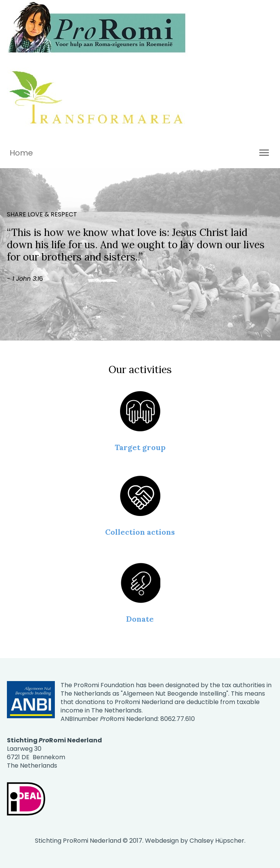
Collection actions (140, 532)
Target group (140, 447)
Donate (140, 619)
